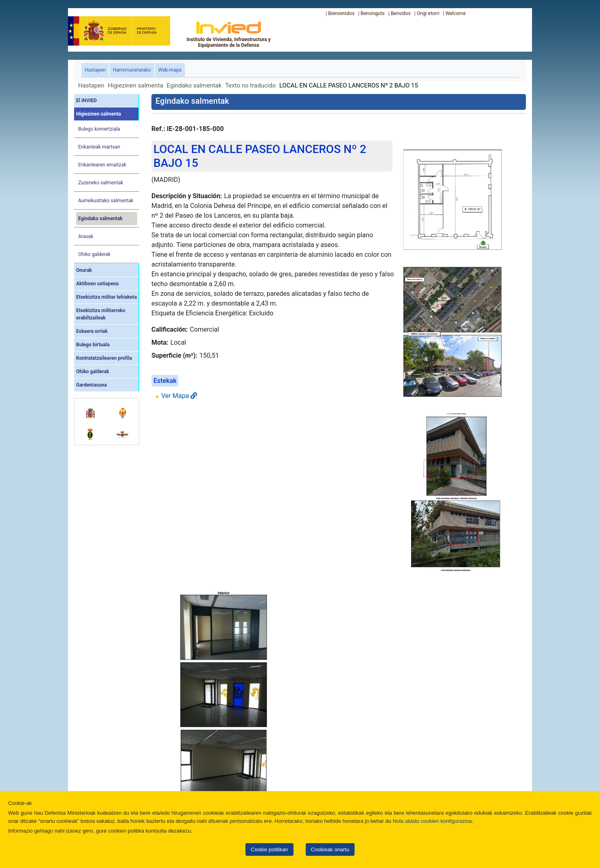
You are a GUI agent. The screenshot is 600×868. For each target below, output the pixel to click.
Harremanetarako (132, 70)
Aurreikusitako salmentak (106, 201)
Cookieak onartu (330, 849)
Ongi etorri (428, 13)
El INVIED (86, 101)
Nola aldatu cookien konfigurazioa (432, 821)
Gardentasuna (91, 385)
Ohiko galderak (94, 254)
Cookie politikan (269, 849)
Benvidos (401, 13)
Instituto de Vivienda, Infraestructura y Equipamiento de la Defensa (229, 34)
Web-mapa (170, 70)
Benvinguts (373, 13)
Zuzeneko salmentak (101, 183)
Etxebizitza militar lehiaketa (106, 297)
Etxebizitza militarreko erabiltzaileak (101, 314)
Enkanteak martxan (99, 147)
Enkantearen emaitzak (102, 165)
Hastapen (97, 69)
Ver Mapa (179, 396)
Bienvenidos (341, 13)
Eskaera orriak (92, 331)
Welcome (455, 13)
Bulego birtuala (93, 345)
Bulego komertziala (99, 129)
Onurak (84, 270)
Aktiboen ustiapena (97, 284)
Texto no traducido (250, 85)
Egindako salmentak (194, 85)
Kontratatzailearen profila (104, 358)
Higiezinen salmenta (136, 85)
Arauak (86, 236)
